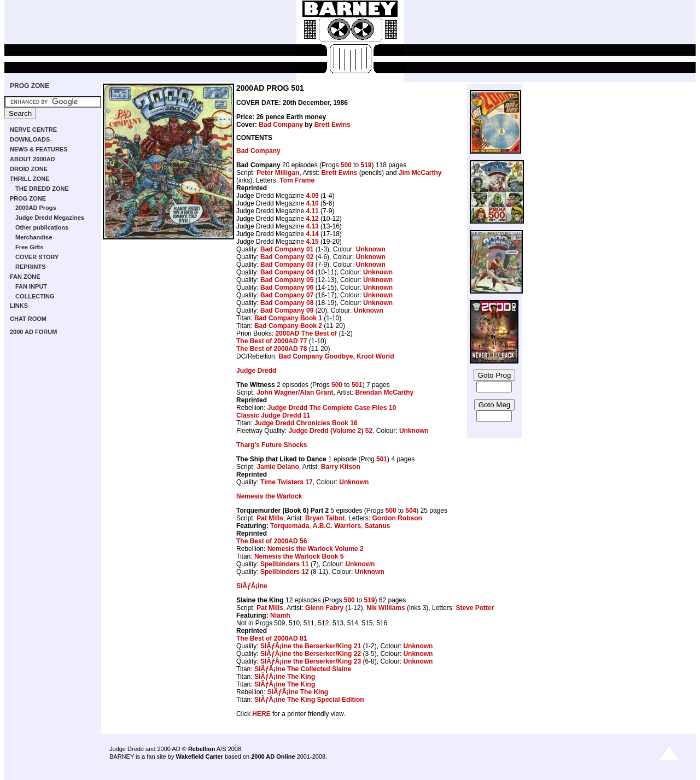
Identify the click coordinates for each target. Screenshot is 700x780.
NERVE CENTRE (33, 130)
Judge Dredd (256, 371)
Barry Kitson (341, 467)
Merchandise (34, 237)
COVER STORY (37, 257)
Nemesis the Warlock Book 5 (299, 556)
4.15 (312, 242)
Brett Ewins (332, 125)
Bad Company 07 (287, 295)
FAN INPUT (31, 286)
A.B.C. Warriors (337, 526)
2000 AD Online (273, 756)
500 (346, 165)
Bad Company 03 (287, 265)
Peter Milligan (278, 173)
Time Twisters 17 (287, 482)
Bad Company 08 (287, 303)
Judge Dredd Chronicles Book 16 (306, 423)
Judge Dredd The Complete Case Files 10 (332, 408)
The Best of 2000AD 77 (272, 341)
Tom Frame (297, 180)
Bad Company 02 (287, 257)
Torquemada (290, 526)
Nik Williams (386, 608)
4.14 (312, 234)
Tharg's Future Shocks (272, 445)
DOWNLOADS (30, 139)
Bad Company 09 (287, 310)
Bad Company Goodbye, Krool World (336, 356)
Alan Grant (316, 392)
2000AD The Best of (306, 333)
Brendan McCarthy (385, 392)
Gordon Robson (397, 518)
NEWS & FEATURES (39, 149)
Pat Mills (270, 518)
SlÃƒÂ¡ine (252, 586)
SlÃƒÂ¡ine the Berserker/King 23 (311, 661)
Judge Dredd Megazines (50, 218)
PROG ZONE (30, 86)
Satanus (378, 526)
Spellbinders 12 (285, 572)
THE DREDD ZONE (42, 189)
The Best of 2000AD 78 (272, 349)
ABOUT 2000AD (33, 159)
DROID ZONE (29, 169)
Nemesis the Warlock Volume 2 (316, 549)
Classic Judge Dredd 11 (273, 415)
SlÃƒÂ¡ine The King (285, 677)
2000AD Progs (36, 208)
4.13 (312, 226)
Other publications (42, 227)
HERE (261, 714)
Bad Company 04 (287, 272)
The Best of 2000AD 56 (272, 541)
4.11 (312, 211)
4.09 (312, 196)
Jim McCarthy (420, 173)
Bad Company (281, 125)
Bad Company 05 (287, 280)
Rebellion (202, 749)
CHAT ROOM (28, 319)
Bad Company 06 (287, 288)
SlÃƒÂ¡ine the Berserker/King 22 (311, 654)
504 (411, 511)
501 (357, 385)
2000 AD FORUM (33, 332)
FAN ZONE (25, 277)
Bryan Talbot (325, 518)
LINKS (19, 306)
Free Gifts (29, 247)
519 (366, 165)
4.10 (312, 203)
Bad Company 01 (287, 249)
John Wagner (277, 392)
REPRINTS (31, 267)
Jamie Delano (278, 467)
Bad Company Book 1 (288, 318)
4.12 (312, 219)
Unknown (371, 249)
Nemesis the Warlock (269, 496)
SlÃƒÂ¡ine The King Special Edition (309, 700)
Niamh (280, 615)
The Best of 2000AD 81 (272, 638)
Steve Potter (475, 608)
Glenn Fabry (324, 608)
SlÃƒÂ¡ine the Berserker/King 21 (311, 646)
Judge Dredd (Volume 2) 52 (330, 431)
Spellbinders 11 (285, 564)
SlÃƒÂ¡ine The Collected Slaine (303, 669)
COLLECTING (35, 296)
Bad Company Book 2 (288, 326)
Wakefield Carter (199, 756)
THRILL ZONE (30, 179)
